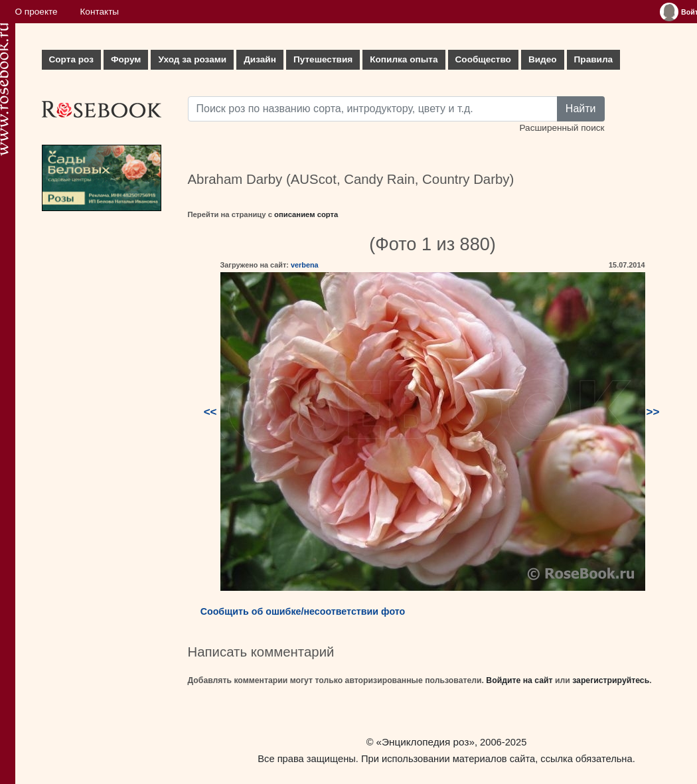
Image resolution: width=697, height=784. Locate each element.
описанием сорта (306, 214)
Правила (594, 59)
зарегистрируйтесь (611, 680)
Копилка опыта (404, 59)
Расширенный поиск (562, 128)
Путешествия (323, 59)
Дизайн (260, 59)
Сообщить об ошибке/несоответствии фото (303, 611)
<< (210, 412)
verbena (305, 265)
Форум (126, 59)
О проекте (37, 12)
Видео (543, 59)
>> (653, 412)
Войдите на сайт (519, 680)
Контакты (99, 12)
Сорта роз (71, 59)
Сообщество (483, 59)
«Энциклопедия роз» (426, 742)
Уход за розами (192, 59)
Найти (581, 109)
